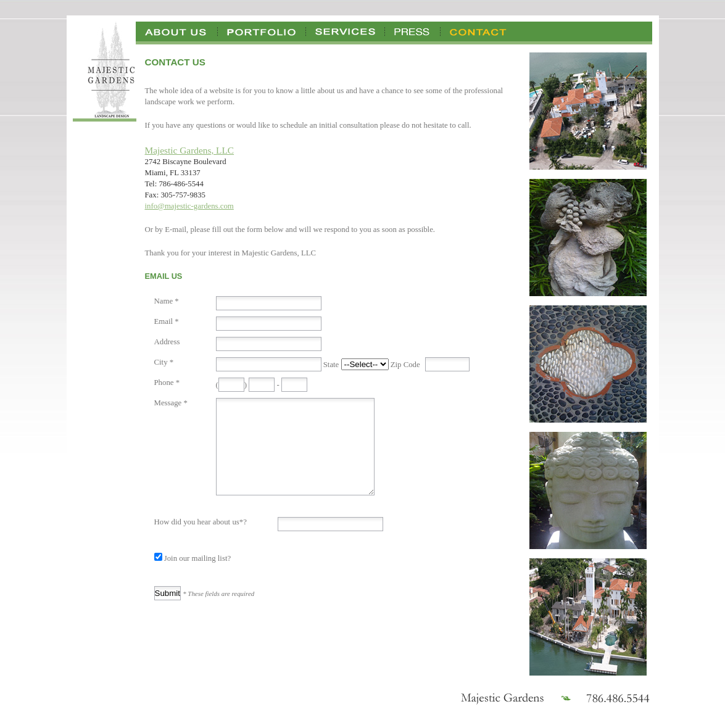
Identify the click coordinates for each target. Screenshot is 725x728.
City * (164, 362)
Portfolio (262, 31)
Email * (167, 321)
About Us (177, 31)
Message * (171, 403)
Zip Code (405, 365)
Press (413, 31)
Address (167, 342)
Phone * (167, 383)
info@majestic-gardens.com (189, 206)
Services (346, 31)
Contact (478, 31)
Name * (167, 301)
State (331, 365)
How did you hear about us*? (201, 540)
